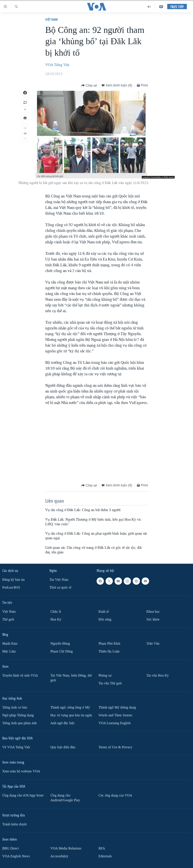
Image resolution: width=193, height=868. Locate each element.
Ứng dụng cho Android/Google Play (65, 798)
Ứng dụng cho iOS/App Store (23, 795)
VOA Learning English (115, 723)
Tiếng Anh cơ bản (15, 707)
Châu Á (56, 612)
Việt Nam (51, 19)
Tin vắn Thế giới (110, 683)
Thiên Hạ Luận (109, 651)
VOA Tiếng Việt (57, 65)
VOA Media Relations (66, 848)
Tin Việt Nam (59, 580)
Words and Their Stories (115, 715)
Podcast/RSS (11, 587)
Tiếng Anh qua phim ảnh (19, 723)
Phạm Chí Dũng (62, 651)
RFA (102, 848)
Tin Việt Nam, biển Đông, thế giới (71, 678)
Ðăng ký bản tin (13, 580)
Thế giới (8, 619)
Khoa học (153, 612)
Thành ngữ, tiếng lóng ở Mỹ (70, 707)
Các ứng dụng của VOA (115, 795)
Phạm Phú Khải (109, 644)
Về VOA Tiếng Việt (16, 747)
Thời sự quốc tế (60, 587)
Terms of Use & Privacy (115, 747)
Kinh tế (104, 612)
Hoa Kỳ (56, 619)
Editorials (105, 856)
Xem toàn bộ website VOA (21, 771)
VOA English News (16, 856)
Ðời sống (105, 619)
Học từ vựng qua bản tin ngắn (71, 715)
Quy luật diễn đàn (63, 747)
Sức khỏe (153, 619)
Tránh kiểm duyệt (15, 824)
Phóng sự (105, 675)
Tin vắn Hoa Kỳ (158, 675)
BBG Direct (11, 848)
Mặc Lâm (9, 651)
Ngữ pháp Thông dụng (18, 715)
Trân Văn (153, 644)
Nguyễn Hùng (60, 644)
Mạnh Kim (10, 644)
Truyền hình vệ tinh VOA (20, 675)
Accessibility (59, 856)
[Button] (89, 86)
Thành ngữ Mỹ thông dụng (117, 707)
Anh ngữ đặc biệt (62, 723)
